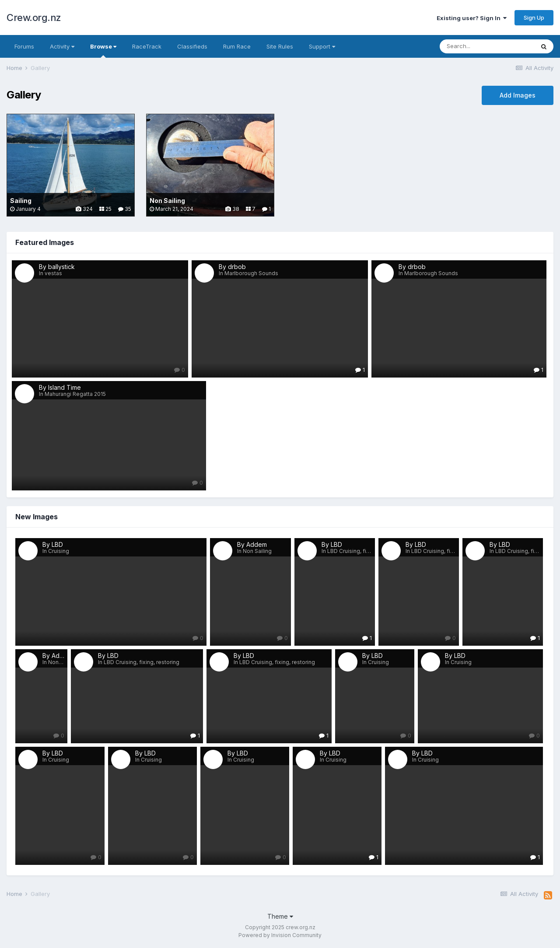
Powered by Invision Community (280, 935)
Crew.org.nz (34, 17)
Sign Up (534, 17)
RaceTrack (147, 46)
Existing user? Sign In (472, 18)
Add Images (518, 95)
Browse (103, 50)
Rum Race (237, 46)
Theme (280, 916)
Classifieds (192, 46)
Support (322, 46)
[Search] (487, 46)
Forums (24, 46)
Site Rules (280, 46)
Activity (62, 46)
